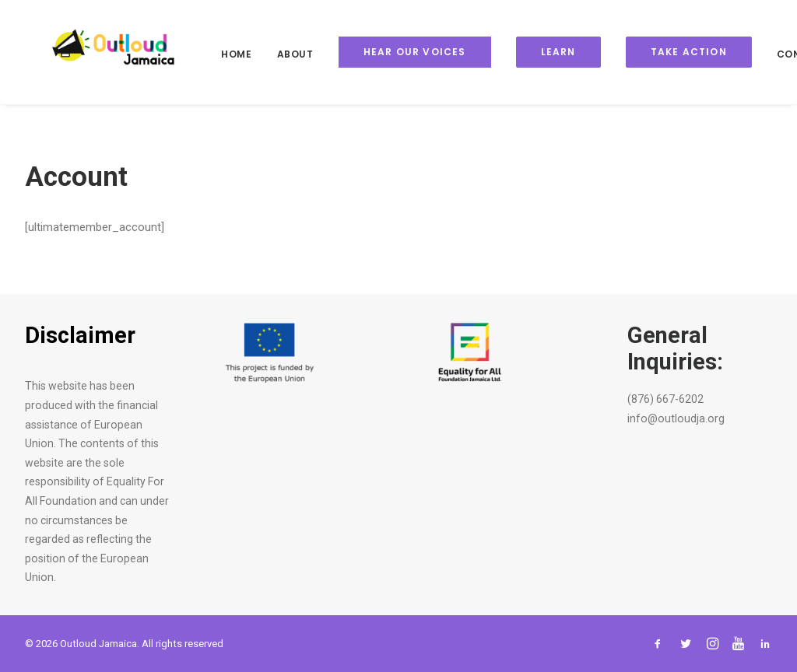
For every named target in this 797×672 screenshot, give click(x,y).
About (274, 54)
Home (214, 54)
